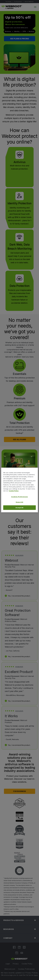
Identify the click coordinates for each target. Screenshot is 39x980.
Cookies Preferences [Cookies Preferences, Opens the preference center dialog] (19, 497)
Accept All (19, 508)
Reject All (19, 502)
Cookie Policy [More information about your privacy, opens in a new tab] (14, 491)
